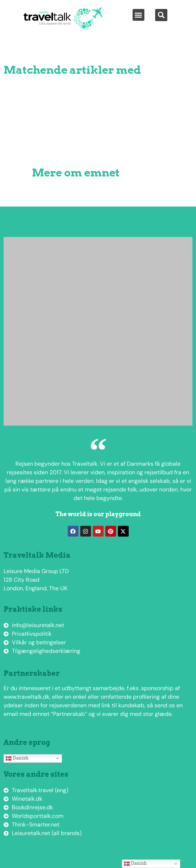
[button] (138, 15)
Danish (17, 758)
